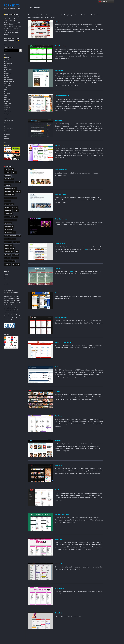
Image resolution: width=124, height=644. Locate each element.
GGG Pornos (7, 93)
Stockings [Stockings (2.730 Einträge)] (7, 255)
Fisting (5, 87)
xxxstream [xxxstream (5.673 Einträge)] (7, 264)
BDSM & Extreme (8, 70)
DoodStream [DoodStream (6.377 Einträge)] (17, 192)
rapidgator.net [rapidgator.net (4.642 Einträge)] (8, 245)
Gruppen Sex (7, 99)
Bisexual (6, 72)
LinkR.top (72, 271)
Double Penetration (8, 80)
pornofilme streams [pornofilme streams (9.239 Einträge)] (10, 239)
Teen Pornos (7, 135)
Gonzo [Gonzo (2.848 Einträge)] (16, 217)
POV (5, 127)
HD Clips (6, 101)
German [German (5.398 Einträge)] (16, 210)
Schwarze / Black (8, 129)
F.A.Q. (5, 278)
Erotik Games (7, 83)
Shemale (6, 131)
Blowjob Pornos (8, 74)
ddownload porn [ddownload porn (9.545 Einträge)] (9, 182)
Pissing (6, 123)
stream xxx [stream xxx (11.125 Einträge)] (15, 255)
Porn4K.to (12, 5)
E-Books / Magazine (9, 81)
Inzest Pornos (7, 111)
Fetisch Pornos (7, 85)
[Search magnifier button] (20, 50)
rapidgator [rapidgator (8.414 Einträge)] (16, 242)
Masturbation (7, 115)
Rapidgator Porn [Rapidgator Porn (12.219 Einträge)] (9, 252)
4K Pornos (6, 60)
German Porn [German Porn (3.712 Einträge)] (8, 214)
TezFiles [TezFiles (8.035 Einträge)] (7, 258)
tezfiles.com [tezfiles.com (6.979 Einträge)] (15, 258)
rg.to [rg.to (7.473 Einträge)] (17, 252)
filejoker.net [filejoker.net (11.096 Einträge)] (8, 210)
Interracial (6, 109)
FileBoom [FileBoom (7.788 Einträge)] (7, 207)
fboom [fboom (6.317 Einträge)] (14, 198)
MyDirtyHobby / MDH (9, 121)
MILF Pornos (7, 119)
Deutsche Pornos (8, 78)
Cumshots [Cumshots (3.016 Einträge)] (7, 172)
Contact (6, 274)
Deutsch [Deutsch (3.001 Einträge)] (18, 182)
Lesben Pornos (7, 113)
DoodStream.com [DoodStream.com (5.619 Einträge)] (9, 195)
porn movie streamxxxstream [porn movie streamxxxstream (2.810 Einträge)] (12, 236)
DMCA (5, 276)
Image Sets (7, 105)
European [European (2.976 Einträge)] (7, 198)
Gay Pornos (7, 91)
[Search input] (10, 50)
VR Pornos (6, 139)
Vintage (6, 137)
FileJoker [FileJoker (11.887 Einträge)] (15, 207)
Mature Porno (7, 117)
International (7, 107)
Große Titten (7, 97)
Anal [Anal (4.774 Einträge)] (6, 169)
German (103, 1)
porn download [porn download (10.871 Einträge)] (9, 229)
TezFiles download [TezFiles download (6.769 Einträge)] (10, 261)
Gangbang (6, 89)
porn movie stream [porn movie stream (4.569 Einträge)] (10, 233)
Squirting (6, 133)
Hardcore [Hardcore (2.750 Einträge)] (7, 220)
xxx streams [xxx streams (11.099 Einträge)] (16, 264)
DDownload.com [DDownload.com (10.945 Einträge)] (9, 179)
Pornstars (6, 125)
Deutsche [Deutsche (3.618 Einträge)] (7, 185)
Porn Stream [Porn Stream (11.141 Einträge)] (8, 242)
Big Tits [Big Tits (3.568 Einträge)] (11, 169)
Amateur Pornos (8, 64)
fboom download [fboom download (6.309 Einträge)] (9, 204)
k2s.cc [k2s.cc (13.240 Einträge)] (14, 220)
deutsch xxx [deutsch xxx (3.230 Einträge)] (8, 192)
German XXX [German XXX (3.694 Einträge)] (8, 217)
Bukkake (6, 76)
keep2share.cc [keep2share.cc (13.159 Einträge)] (9, 226)
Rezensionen (7, 282)
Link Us (5, 280)
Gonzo (5, 95)
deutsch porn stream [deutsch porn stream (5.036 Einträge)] (10, 188)
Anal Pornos (7, 66)
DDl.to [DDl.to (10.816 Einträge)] (14, 172)
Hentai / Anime (7, 103)
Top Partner (6, 284)
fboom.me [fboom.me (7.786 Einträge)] (7, 201)
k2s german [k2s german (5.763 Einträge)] (8, 223)
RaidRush (84, 249)
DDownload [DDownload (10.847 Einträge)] (8, 176)
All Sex (5, 62)
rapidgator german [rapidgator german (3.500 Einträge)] (9, 248)
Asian (5, 68)
